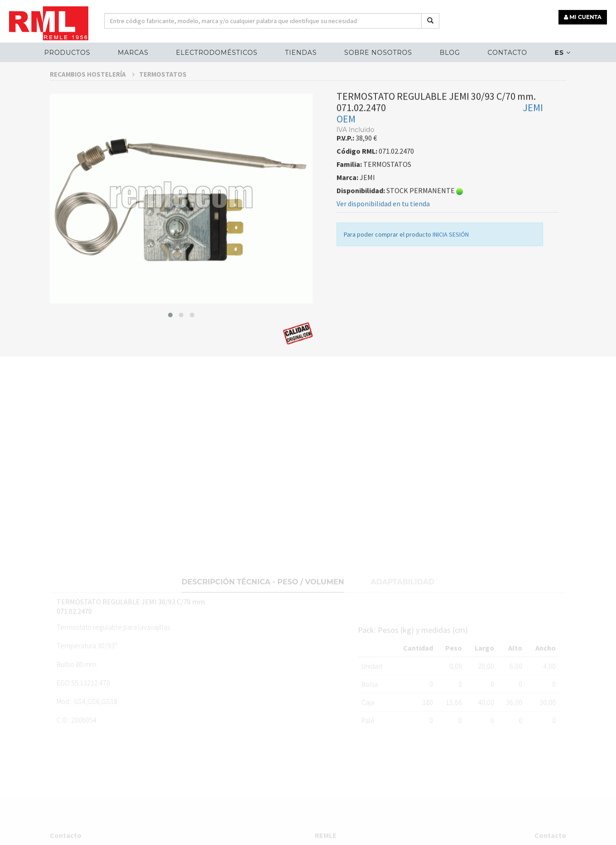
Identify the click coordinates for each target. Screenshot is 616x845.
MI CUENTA (583, 17)
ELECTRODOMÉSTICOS (217, 53)
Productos (67, 53)
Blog (450, 53)
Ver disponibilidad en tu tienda (383, 230)
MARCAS (133, 53)
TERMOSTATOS (163, 100)
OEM (346, 145)
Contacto (508, 53)
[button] (170, 341)
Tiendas (301, 53)
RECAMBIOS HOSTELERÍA (92, 100)
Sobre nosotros (378, 53)
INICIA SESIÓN (451, 261)
